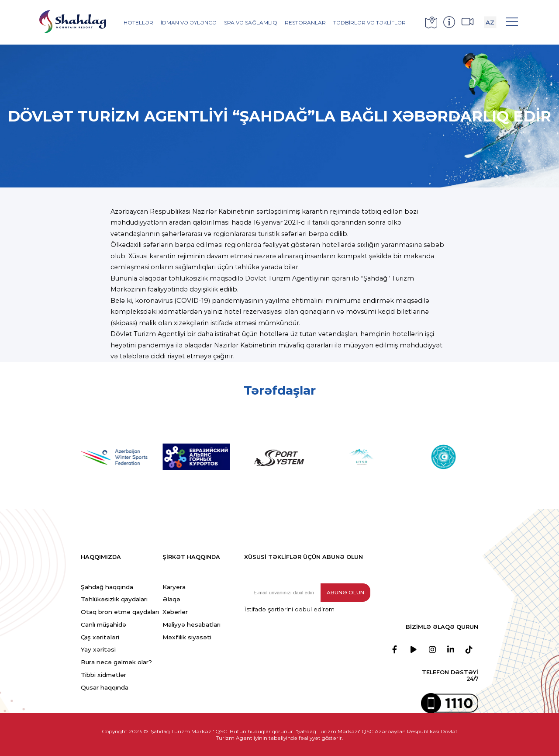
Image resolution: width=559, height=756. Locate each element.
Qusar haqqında (105, 687)
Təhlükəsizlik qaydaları (114, 599)
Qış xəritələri (100, 637)
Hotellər (138, 23)
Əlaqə (171, 599)
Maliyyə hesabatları (192, 624)
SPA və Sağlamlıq (251, 23)
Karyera (174, 587)
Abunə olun (345, 592)
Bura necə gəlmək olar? (116, 662)
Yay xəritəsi (98, 649)
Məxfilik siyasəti (187, 637)
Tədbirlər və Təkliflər (369, 23)
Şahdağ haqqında (107, 587)
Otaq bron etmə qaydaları (120, 612)
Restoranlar (305, 23)
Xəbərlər (175, 612)
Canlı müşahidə (104, 624)
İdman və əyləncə (189, 23)
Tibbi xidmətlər (104, 675)
